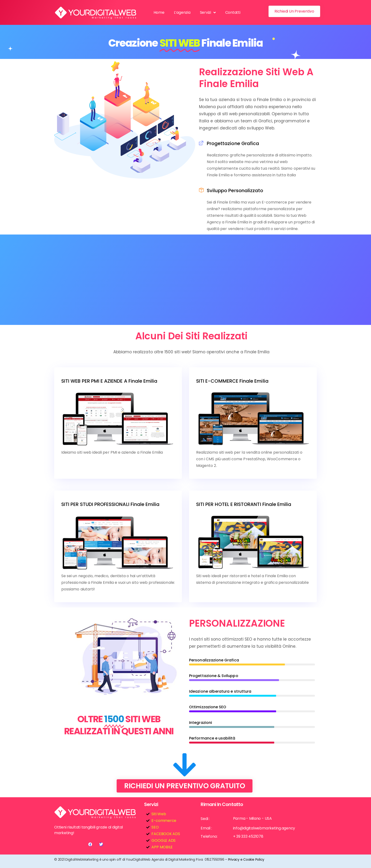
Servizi (208, 13)
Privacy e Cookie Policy (246, 859)
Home (159, 12)
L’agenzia (182, 12)
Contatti (233, 12)
